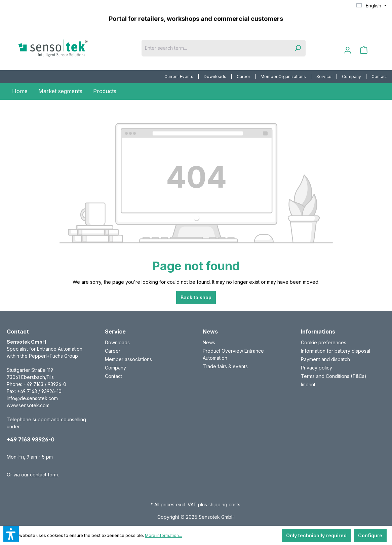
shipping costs (224, 504)
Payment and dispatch (325, 359)
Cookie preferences (324, 342)
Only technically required (316, 535)
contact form (44, 475)
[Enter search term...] (216, 48)
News (209, 342)
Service (324, 76)
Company (351, 76)
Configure (370, 535)
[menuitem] (179, 77)
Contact (379, 76)
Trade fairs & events (225, 366)
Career (243, 76)
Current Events (179, 76)
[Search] (298, 48)
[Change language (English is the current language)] (371, 6)
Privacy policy (317, 368)
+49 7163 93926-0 (31, 439)
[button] (11, 534)
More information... (163, 535)
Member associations (128, 359)
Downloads (215, 76)
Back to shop (196, 297)
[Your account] (348, 50)
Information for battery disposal (336, 351)
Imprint (308, 384)
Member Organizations (283, 76)
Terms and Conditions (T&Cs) (334, 376)
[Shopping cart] (364, 50)
